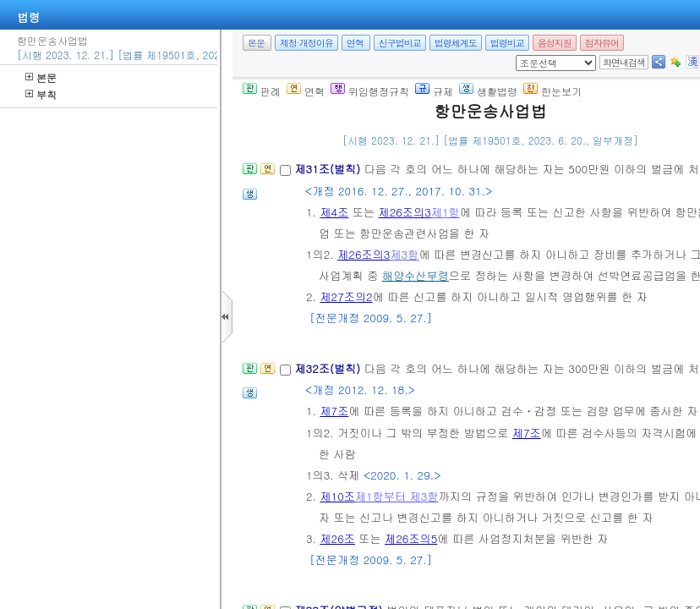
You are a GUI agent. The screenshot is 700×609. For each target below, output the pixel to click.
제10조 (337, 496)
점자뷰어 (602, 43)
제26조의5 (411, 538)
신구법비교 (400, 43)
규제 (434, 91)
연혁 (355, 43)
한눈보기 (552, 91)
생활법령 (488, 91)
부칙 (41, 94)
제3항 (404, 254)
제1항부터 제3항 (397, 496)
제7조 (334, 411)
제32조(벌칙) (329, 368)
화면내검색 (624, 62)
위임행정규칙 (370, 91)
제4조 (334, 212)
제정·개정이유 (306, 43)
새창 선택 (521, 55)
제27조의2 (346, 296)
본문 (41, 77)
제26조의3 (405, 212)
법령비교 (507, 43)
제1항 (446, 212)
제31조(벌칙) (329, 169)
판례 (262, 91)
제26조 (337, 538)
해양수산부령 (416, 275)
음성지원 (555, 43)
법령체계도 (456, 43)
